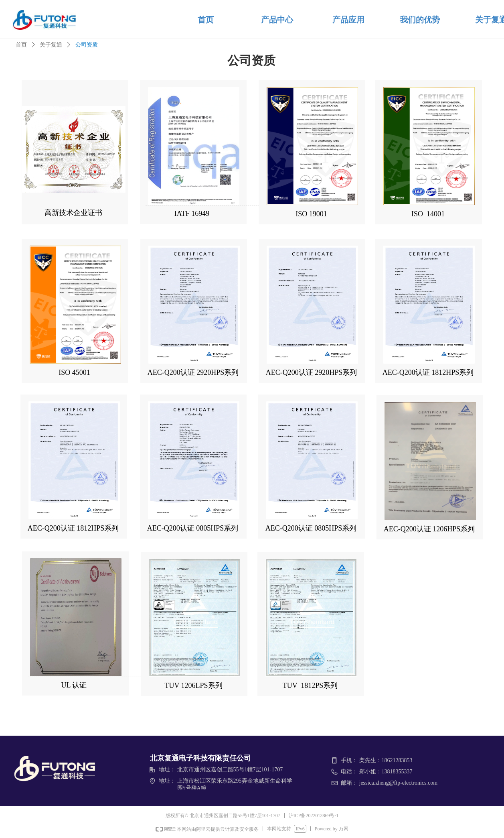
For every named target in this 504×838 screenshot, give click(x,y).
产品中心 (277, 20)
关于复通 (51, 45)
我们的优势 (420, 20)
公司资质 (87, 45)
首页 (206, 20)
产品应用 (348, 20)
